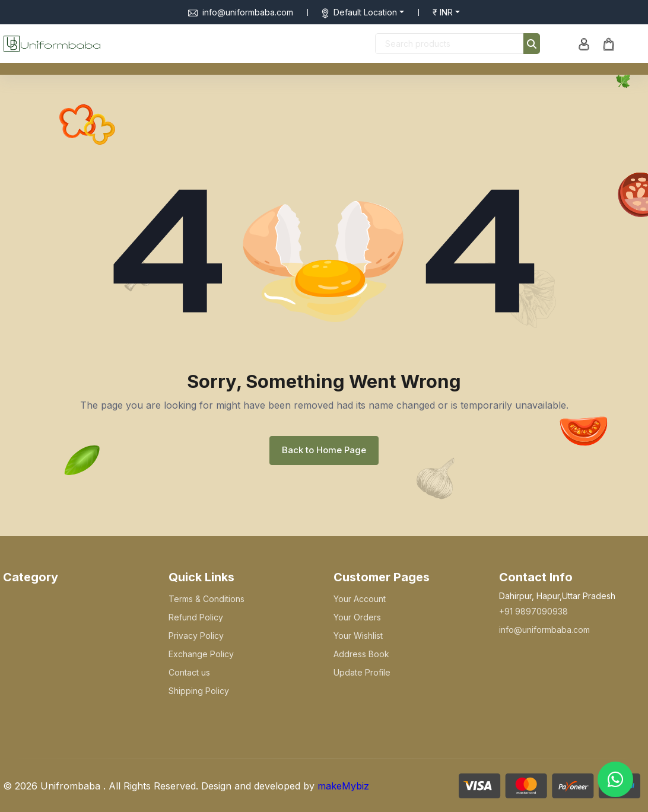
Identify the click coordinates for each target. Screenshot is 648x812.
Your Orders (357, 617)
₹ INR (443, 12)
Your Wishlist (358, 636)
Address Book (361, 654)
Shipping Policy (199, 691)
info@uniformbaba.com (241, 12)
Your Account (360, 599)
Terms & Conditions (207, 599)
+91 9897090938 (533, 611)
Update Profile (362, 672)
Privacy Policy (196, 636)
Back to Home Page (324, 450)
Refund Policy (196, 617)
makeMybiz (343, 786)
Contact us (189, 672)
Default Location (365, 12)
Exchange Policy (201, 654)
